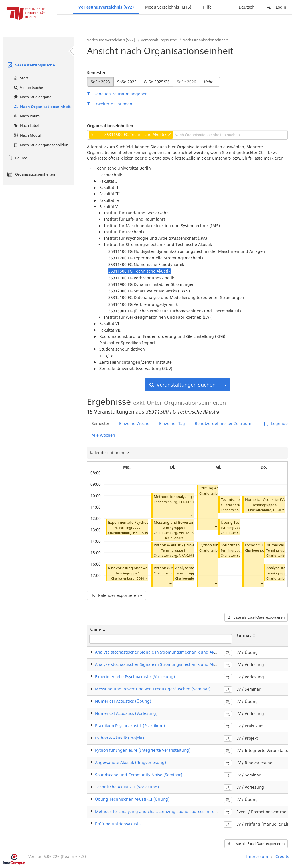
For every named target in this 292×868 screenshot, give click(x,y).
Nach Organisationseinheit (41, 107)
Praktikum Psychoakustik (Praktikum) (130, 726)
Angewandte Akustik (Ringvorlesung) (130, 762)
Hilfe (207, 7)
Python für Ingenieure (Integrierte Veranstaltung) (143, 750)
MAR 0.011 (186, 555)
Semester (96, 73)
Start (20, 78)
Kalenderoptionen (108, 453)
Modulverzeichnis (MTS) (168, 7)
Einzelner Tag (172, 423)
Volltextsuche (28, 88)
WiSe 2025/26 (157, 82)
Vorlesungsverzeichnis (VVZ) (106, 7)
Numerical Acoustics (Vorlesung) (126, 713)
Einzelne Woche (134, 423)
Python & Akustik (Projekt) (177, 545)
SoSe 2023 (100, 82)
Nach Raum (26, 116)
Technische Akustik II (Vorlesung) (127, 787)
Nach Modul (27, 135)
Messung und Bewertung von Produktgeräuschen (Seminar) (153, 689)
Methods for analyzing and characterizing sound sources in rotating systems (169, 811)
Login (276, 7)
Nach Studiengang (32, 97)
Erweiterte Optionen (110, 104)
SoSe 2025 (127, 82)
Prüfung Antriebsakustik (118, 824)
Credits (282, 856)
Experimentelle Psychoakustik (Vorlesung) (144, 522)
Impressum (257, 856)
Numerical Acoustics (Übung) (123, 701)
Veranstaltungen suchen (182, 385)
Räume (16, 158)
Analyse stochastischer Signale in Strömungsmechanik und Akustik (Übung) (168, 652)
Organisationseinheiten (30, 174)
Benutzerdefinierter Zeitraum (223, 423)
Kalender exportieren (116, 595)
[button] (146, 532)
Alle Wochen (103, 435)
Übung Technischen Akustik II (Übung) (132, 799)
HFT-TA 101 (141, 533)
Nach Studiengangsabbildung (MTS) (43, 145)
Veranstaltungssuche (30, 65)
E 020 (140, 578)
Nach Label (26, 125)
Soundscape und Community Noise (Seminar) (139, 775)
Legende (276, 423)
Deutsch (247, 7)
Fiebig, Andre (173, 538)
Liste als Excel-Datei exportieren (256, 617)
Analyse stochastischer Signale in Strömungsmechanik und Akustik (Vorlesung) (171, 664)
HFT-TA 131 (187, 533)
